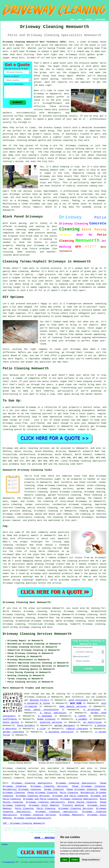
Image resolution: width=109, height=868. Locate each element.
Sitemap (4, 844)
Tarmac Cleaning (54, 789)
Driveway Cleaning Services (49, 786)
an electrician (93, 722)
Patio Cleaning (69, 793)
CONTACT (89, 20)
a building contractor (60, 732)
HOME (72, 20)
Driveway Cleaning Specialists (32, 783)
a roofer (80, 716)
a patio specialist (53, 713)
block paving (11, 722)
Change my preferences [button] (91, 860)
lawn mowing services (73, 706)
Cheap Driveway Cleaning (88, 786)
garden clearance (13, 732)
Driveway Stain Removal (44, 805)
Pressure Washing (73, 805)
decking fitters (39, 700)
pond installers (78, 700)
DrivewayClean (9, 862)
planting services (51, 722)
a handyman (45, 716)
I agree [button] (65, 860)
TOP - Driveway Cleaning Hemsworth (24, 823)
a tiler (41, 729)
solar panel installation (42, 710)
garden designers (65, 726)
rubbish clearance (77, 729)
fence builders (26, 726)
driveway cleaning (30, 627)
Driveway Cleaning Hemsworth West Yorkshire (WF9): (35, 42)
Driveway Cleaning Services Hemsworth (37, 634)
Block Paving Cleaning (82, 802)
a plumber (82, 719)
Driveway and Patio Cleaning (70, 796)
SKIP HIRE (76, 703)
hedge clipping (46, 719)
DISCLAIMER (100, 20)
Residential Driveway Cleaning (22, 789)
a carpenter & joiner (37, 703)
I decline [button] (75, 860)
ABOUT (80, 20)
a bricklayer (92, 710)
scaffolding (10, 719)
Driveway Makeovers (72, 815)
